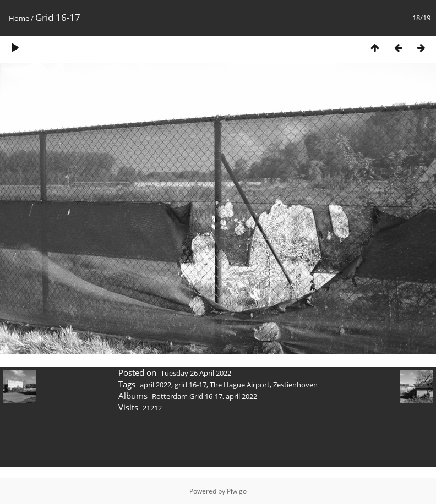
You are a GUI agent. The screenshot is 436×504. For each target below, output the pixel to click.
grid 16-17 (190, 385)
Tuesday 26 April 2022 (196, 373)
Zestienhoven (295, 385)
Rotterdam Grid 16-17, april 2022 (205, 396)
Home (19, 18)
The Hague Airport (240, 385)
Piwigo (237, 491)
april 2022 (156, 385)
